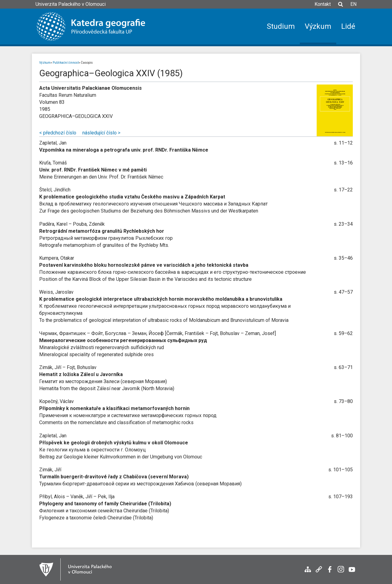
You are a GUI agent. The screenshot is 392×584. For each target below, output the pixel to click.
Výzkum (45, 63)
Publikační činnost (66, 63)
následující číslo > (101, 133)
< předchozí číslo (58, 133)
